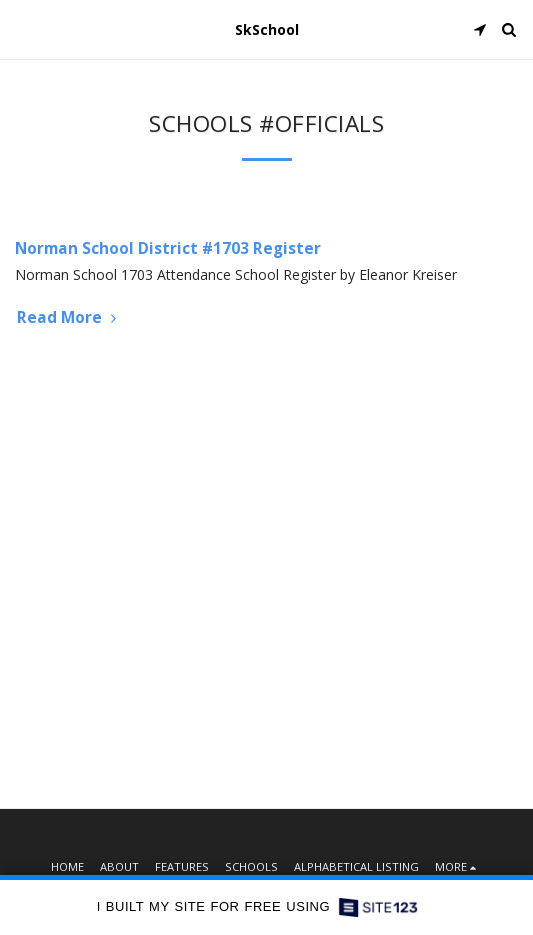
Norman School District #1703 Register (168, 248)
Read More (69, 317)
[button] (22, 28)
